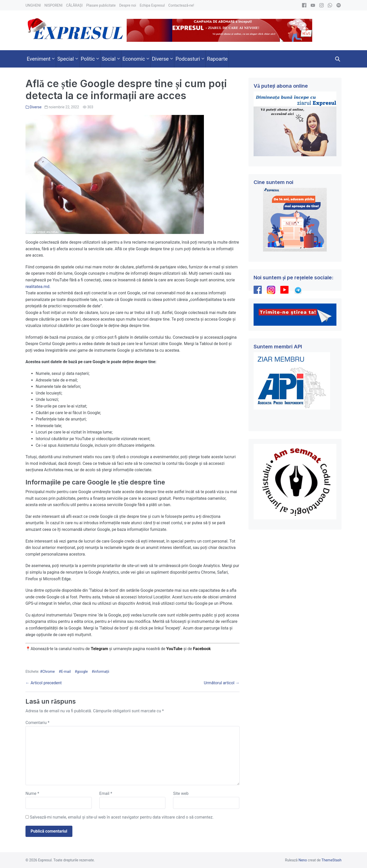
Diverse (36, 107)
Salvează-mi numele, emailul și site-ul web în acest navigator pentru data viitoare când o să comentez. (122, 817)
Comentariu (37, 723)
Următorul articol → (222, 683)
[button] (338, 59)
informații (101, 672)
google (82, 672)
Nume (32, 793)
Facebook (202, 649)
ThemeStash (331, 860)
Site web (181, 793)
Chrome (49, 672)
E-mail (66, 672)
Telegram (99, 649)
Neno (303, 860)
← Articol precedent (44, 683)
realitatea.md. (38, 287)
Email (106, 793)
